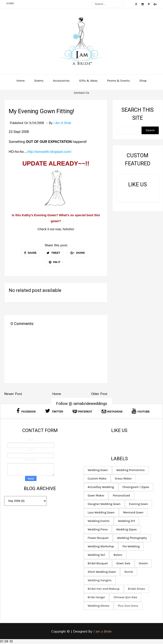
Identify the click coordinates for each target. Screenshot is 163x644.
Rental (128, 572)
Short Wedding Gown (101, 572)
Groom (143, 563)
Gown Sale (123, 563)
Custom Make (96, 479)
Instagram (112, 411)
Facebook (26, 411)
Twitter (54, 411)
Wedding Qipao (126, 529)
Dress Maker (123, 479)
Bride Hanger (96, 597)
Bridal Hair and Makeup (103, 589)
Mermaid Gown (133, 512)
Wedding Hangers (99, 580)
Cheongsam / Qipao (135, 487)
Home (10, 3)
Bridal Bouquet (97, 563)
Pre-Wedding (130, 546)
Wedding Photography (131, 538)
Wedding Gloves (98, 606)
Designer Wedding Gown (103, 504)
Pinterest (82, 411)
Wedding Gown (97, 470)
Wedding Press (97, 529)
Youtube (141, 411)
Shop (143, 81)
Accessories (61, 81)
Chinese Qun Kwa (125, 597)
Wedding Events (98, 521)
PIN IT (55, 262)
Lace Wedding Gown (100, 512)
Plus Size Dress (127, 606)
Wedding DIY (126, 521)
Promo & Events (119, 81)
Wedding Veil (96, 555)
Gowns (39, 81)
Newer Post (13, 394)
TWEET (53, 253)
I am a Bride (103, 632)
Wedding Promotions (130, 470)
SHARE (30, 253)
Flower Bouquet (98, 538)
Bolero (117, 555)
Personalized (121, 496)
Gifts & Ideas (88, 81)
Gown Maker (95, 496)
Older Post (99, 394)
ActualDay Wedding (100, 487)
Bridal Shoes (136, 589)
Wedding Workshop (100, 546)
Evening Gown (138, 504)
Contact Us (81, 93)
